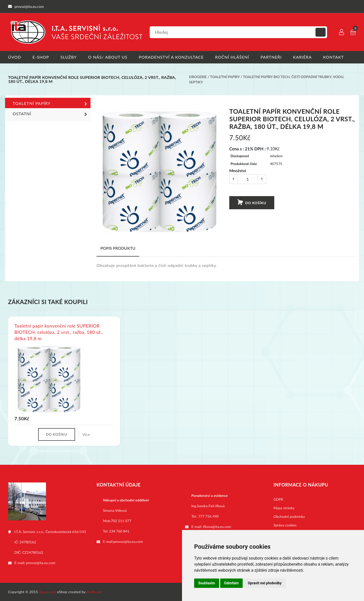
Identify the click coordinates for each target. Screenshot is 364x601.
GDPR (278, 499)
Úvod (15, 57)
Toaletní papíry (225, 77)
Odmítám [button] (232, 583)
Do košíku (252, 203)
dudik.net (94, 592)
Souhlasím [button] (207, 583)
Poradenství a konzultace (171, 57)
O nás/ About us (108, 57)
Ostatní (51, 114)
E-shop (41, 57)
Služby (69, 57)
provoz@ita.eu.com (41, 563)
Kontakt (333, 57)
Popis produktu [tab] (118, 248)
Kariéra (302, 57)
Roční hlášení (232, 57)
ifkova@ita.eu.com (217, 527)
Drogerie (198, 77)
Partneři (271, 57)
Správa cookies (285, 525)
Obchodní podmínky (289, 516)
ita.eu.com (48, 592)
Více (86, 434)
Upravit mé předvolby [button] (265, 583)
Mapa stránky (284, 508)
